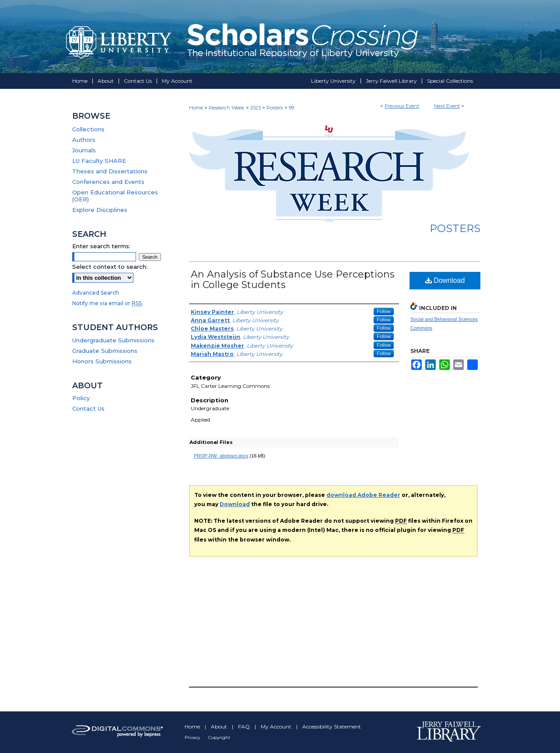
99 (291, 108)
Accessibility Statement (332, 727)
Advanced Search (96, 293)
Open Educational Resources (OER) (115, 196)
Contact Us (88, 408)
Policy (81, 398)
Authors (84, 140)
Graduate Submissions (105, 351)
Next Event (447, 106)
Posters (275, 108)
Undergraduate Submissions (113, 340)
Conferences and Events (108, 182)
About (220, 727)
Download (445, 280)
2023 (256, 108)
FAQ (245, 727)
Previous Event (402, 106)
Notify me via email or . (108, 303)
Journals (84, 150)
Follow (384, 311)
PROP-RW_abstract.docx (221, 456)
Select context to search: (110, 267)
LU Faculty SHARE (99, 161)
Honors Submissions (102, 361)
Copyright (219, 737)
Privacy (193, 737)
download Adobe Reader (363, 495)
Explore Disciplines (100, 210)
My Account (277, 727)
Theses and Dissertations (110, 171)
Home (196, 108)
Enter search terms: (101, 246)
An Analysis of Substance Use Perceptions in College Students (293, 280)
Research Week (227, 108)
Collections (88, 129)
